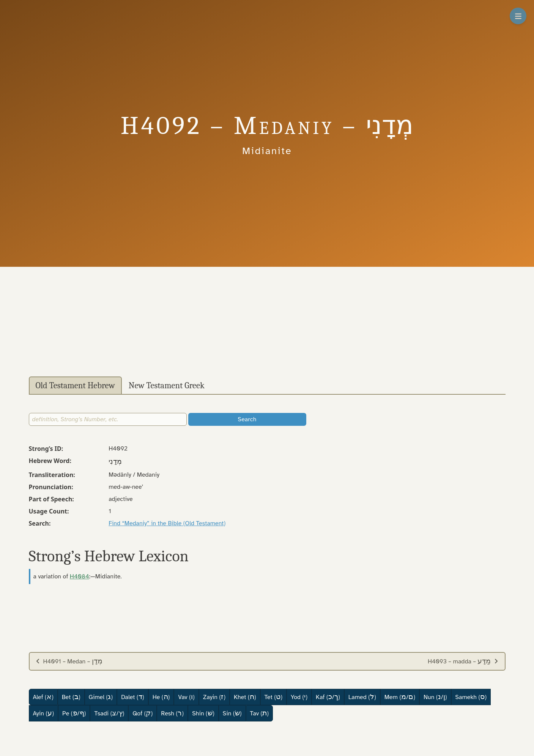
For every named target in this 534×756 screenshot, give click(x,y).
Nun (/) (435, 697)
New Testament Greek (167, 386)
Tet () (273, 697)
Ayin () (44, 713)
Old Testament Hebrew (75, 386)
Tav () (260, 713)
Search (247, 419)
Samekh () (471, 697)
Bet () (71, 697)
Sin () (232, 713)
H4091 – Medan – (69, 661)
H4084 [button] (80, 576)
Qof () (143, 713)
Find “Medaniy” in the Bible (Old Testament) (167, 523)
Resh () (172, 713)
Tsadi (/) (109, 713)
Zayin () (214, 697)
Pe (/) (74, 713)
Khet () (245, 697)
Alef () (43, 697)
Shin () (203, 713)
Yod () (299, 697)
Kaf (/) (328, 697)
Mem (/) (400, 697)
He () (161, 697)
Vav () (186, 697)
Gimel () (101, 697)
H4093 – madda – (463, 661)
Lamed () (362, 697)
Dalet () (132, 697)
